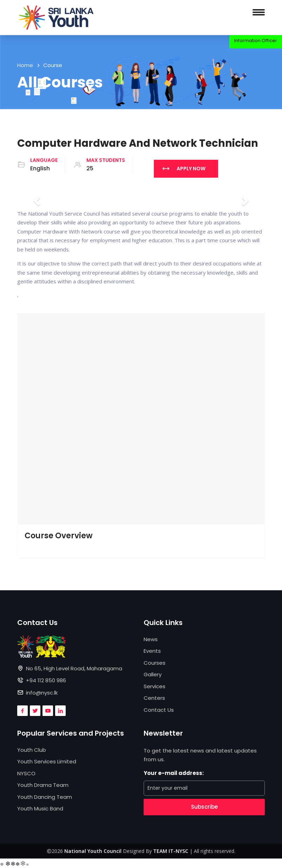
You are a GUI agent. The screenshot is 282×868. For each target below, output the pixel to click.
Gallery (153, 674)
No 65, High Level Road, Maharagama (74, 668)
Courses (155, 663)
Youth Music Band (40, 808)
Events (152, 651)
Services (155, 686)
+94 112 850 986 (46, 680)
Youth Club (32, 750)
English (40, 168)
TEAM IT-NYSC (171, 851)
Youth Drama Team (43, 785)
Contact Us (159, 710)
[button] (141, 419)
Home (25, 65)
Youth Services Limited (47, 761)
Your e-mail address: (174, 773)
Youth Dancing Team (45, 797)
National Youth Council (93, 851)
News (151, 639)
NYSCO (26, 773)
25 (90, 168)
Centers (154, 698)
